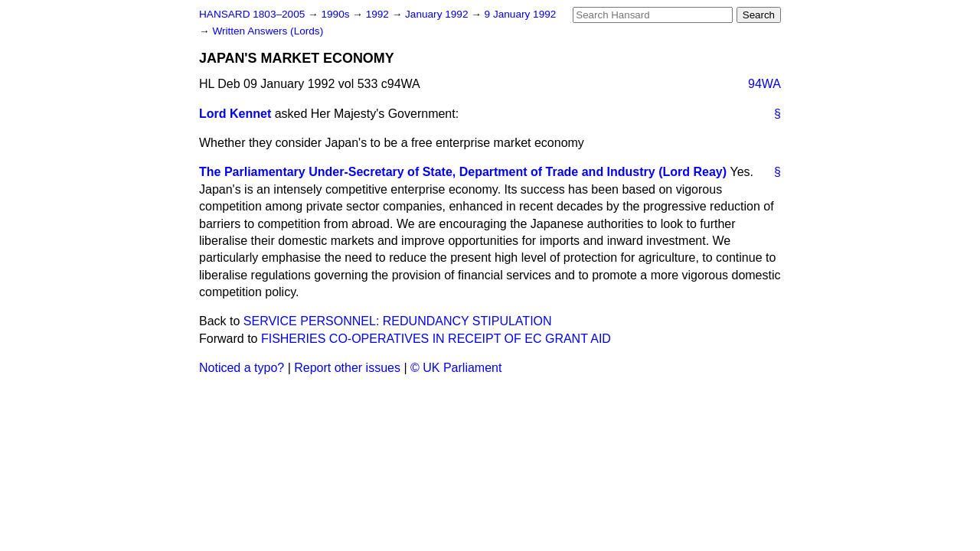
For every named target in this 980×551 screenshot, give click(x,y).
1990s (336, 14)
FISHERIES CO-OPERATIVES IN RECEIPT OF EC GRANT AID (436, 339)
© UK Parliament (456, 368)
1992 (379, 14)
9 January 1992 (521, 14)
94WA (764, 84)
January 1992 (438, 14)
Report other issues (347, 368)
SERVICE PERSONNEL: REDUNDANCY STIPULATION (398, 321)
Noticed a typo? (242, 368)
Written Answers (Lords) (268, 31)
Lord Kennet (235, 114)
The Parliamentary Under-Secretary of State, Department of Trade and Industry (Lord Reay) (463, 172)
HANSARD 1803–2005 (252, 14)
